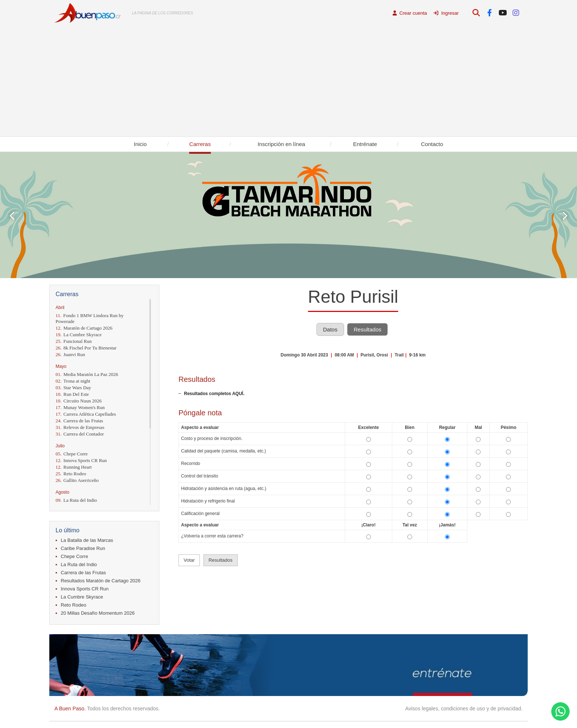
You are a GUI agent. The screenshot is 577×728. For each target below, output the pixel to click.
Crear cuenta (410, 13)
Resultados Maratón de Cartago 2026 (101, 581)
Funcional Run (74, 341)
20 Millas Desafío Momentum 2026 (98, 613)
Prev (12, 216)
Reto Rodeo (71, 474)
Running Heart (74, 467)
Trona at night (73, 381)
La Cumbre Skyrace (79, 335)
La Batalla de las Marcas (87, 540)
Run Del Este (72, 394)
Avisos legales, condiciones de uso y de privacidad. (464, 709)
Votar (189, 560)
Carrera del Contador (80, 434)
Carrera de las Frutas (79, 421)
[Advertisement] (288, 81)
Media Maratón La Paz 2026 (87, 374)
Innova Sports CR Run (81, 460)
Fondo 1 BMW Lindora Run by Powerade (90, 318)
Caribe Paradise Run (83, 548)
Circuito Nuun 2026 (79, 401)
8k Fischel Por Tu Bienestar (86, 348)
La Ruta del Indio (76, 500)
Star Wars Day (73, 388)
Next (565, 216)
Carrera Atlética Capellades (86, 414)
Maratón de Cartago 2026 (84, 328)
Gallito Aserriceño (77, 480)
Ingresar (446, 13)
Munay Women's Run (80, 407)
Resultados (367, 329)
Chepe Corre (72, 454)
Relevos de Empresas (80, 427)
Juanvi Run (70, 354)
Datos (330, 329)
